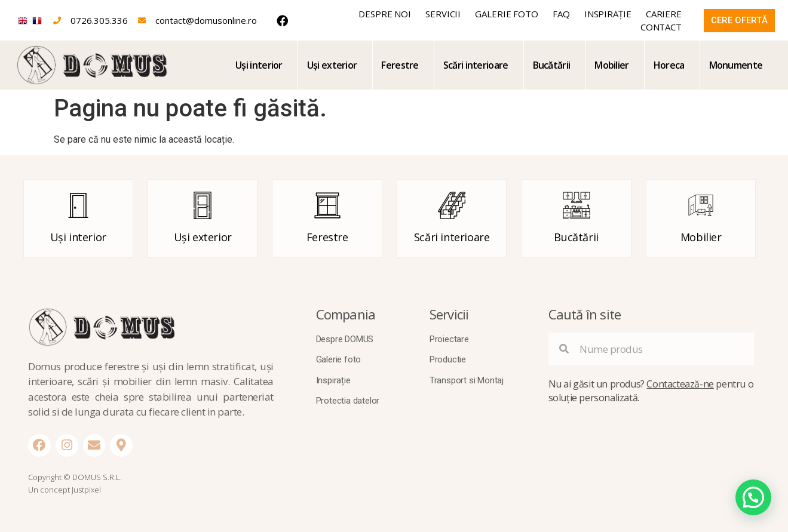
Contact (661, 27)
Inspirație (608, 14)
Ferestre (400, 65)
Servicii (443, 14)
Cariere (664, 14)
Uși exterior (332, 65)
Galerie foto (507, 14)
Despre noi (385, 14)
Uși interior (259, 65)
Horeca (669, 65)
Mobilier (611, 65)
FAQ (561, 14)
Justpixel (86, 490)
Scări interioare (476, 65)
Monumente (736, 65)
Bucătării (552, 65)
